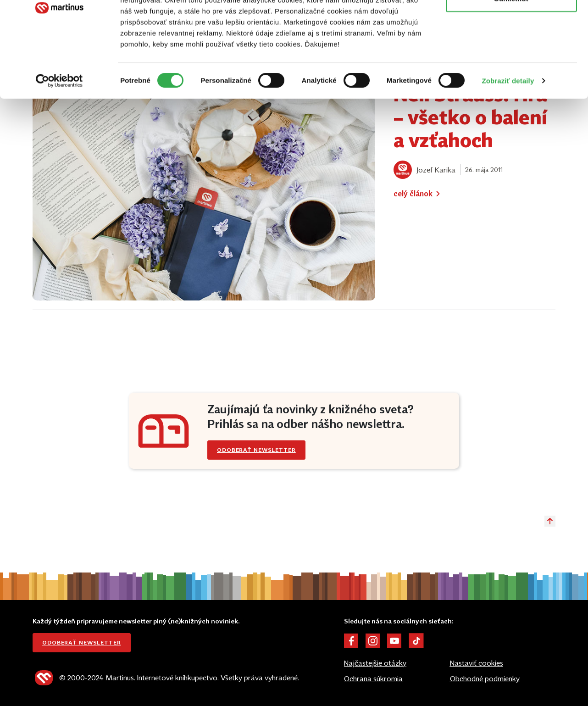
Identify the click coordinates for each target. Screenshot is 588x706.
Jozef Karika (436, 170)
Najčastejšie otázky (375, 663)
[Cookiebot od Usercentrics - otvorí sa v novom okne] (59, 137)
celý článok (419, 194)
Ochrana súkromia (373, 678)
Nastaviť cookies (477, 663)
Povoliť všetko (511, 24)
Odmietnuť (511, 54)
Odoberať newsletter (82, 642)
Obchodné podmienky (485, 678)
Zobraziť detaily (508, 136)
